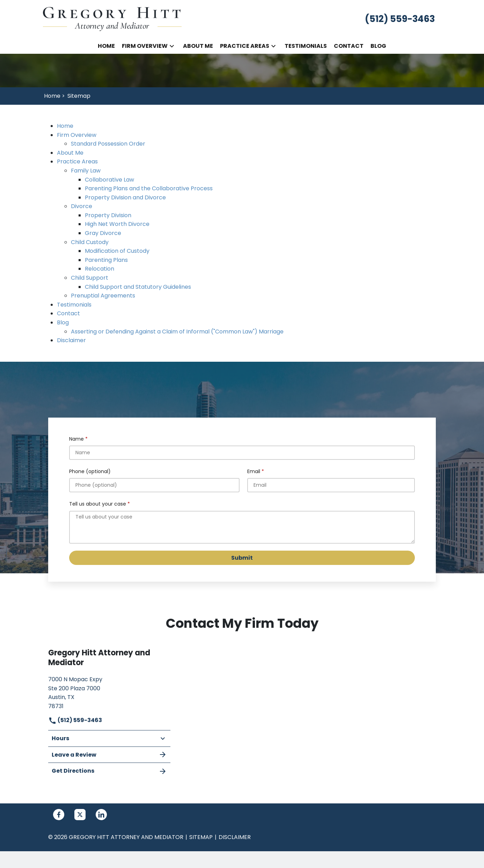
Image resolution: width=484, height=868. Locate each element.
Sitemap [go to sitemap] (201, 837)
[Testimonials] (306, 46)
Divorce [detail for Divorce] (82, 206)
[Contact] (349, 46)
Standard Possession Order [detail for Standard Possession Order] (108, 144)
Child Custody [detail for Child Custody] (90, 242)
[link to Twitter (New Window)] (80, 815)
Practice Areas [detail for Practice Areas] (77, 161)
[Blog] (378, 46)
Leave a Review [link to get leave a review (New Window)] (109, 755)
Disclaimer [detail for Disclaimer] (71, 340)
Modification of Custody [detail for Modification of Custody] (117, 251)
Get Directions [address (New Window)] (109, 771)
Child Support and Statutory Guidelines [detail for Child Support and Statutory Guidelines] (138, 287)
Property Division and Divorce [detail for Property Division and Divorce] (125, 197)
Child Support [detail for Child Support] (90, 278)
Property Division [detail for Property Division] (108, 215)
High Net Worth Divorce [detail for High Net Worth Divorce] (117, 224)
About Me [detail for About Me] (70, 153)
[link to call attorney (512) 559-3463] (400, 19)
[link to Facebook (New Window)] (59, 815)
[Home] (106, 46)
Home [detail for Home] (65, 126)
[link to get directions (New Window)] (109, 692)
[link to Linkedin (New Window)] (101, 815)
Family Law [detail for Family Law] (86, 171)
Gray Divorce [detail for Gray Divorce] (103, 233)
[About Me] (198, 46)
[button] (172, 46)
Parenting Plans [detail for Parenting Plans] (106, 260)
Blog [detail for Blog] (63, 322)
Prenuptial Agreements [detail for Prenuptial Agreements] (103, 296)
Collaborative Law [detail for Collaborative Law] (109, 180)
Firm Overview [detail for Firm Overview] (77, 135)
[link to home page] (113, 19)
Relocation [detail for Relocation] (100, 269)
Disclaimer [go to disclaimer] (235, 837)
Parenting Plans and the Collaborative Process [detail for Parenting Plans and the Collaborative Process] (149, 188)
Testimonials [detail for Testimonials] (74, 305)
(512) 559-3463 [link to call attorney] (75, 720)
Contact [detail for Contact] (68, 313)
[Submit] (242, 558)
